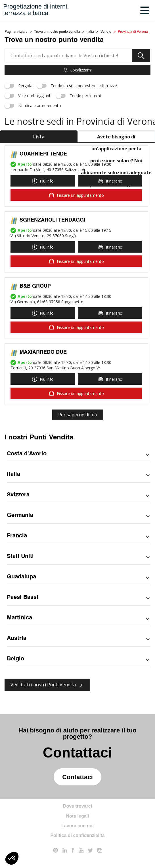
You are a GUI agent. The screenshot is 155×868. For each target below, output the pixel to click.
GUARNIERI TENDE (43, 154)
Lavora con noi (77, 826)
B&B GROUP (35, 286)
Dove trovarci (77, 806)
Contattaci (77, 777)
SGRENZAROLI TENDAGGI (52, 220)
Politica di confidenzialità (77, 835)
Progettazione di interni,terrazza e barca (36, 10)
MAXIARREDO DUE (43, 352)
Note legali (78, 816)
